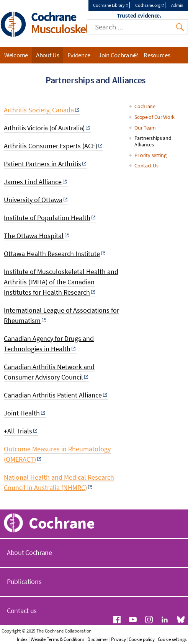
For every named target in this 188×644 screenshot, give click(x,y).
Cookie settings (172, 639)
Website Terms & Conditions (57, 639)
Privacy (118, 639)
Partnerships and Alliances (153, 141)
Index (22, 639)
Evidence (79, 55)
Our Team (145, 128)
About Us (48, 55)
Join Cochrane (117, 55)
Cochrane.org (148, 5)
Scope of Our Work (154, 117)
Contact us (22, 611)
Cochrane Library (109, 5)
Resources (157, 55)
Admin (177, 5)
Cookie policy (141, 639)
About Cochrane (29, 552)
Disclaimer (98, 639)
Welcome (16, 55)
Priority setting (150, 155)
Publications (24, 582)
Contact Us (146, 165)
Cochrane (145, 106)
